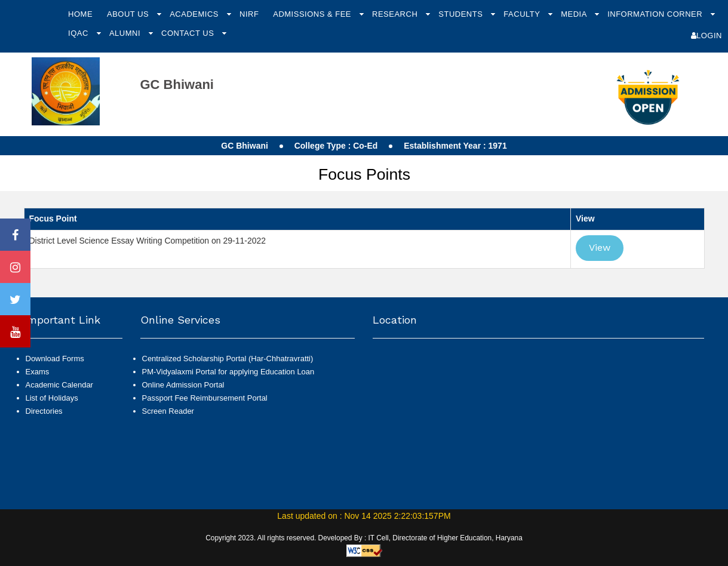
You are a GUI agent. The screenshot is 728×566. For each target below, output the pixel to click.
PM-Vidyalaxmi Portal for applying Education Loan (228, 372)
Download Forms (55, 359)
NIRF (249, 14)
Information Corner (656, 14)
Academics (195, 14)
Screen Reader (168, 411)
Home (80, 14)
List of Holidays (52, 398)
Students (462, 14)
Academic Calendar (59, 385)
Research (396, 14)
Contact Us (189, 33)
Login (707, 36)
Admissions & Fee (313, 14)
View (600, 247)
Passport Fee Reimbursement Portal (205, 398)
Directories (44, 411)
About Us (129, 14)
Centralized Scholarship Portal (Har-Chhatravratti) (228, 359)
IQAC (79, 33)
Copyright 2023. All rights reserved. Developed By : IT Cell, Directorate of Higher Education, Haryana (364, 538)
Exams (38, 372)
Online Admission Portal (183, 385)
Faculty (523, 14)
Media (575, 14)
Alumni (126, 33)
